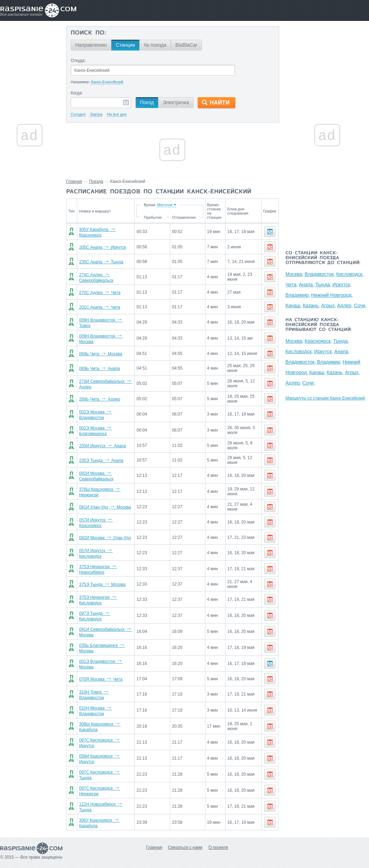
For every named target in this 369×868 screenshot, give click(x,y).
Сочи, (360, 305)
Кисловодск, (350, 274)
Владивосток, (320, 274)
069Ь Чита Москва (101, 354)
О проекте (218, 847)
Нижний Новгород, (332, 295)
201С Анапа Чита (100, 307)
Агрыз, (328, 305)
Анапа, (306, 285)
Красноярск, (318, 341)
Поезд (147, 102)
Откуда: (78, 61)
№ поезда (155, 45)
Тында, (323, 285)
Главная (74, 181)
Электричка (176, 102)
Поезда (96, 181)
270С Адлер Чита (100, 293)
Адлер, (345, 305)
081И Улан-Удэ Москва (105, 507)
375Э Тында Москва (102, 584)
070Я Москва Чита (101, 679)
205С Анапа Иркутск (102, 247)
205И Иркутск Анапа (102, 446)
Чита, (292, 285)
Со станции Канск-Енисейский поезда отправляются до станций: (323, 258)
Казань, (311, 305)
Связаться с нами (185, 847)
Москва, (295, 274)
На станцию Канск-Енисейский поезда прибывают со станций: (319, 325)
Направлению (91, 45)
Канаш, (294, 305)
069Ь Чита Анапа (99, 369)
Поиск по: (88, 33)
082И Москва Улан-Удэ (105, 538)
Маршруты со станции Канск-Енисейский (325, 398)
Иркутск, (342, 285)
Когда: (77, 93)
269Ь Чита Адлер (100, 399)
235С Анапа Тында (101, 262)
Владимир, (298, 295)
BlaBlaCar (186, 45)
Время (150, 205)
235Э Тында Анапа (101, 460)
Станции (125, 45)
